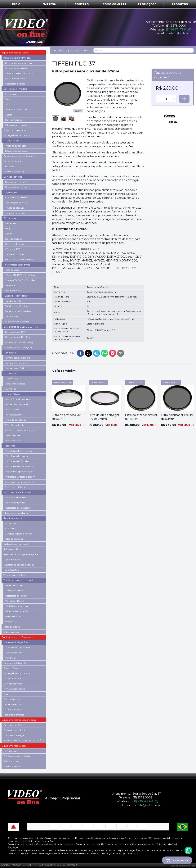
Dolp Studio (189, 866)
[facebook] (80, 353)
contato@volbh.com (180, 33)
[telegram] (96, 353)
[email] (121, 353)
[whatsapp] (105, 353)
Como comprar (114, 4)
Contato (82, 4)
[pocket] (113, 353)
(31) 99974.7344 (179, 30)
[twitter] (88, 353)
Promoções (147, 4)
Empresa (49, 4)
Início (16, 4)
